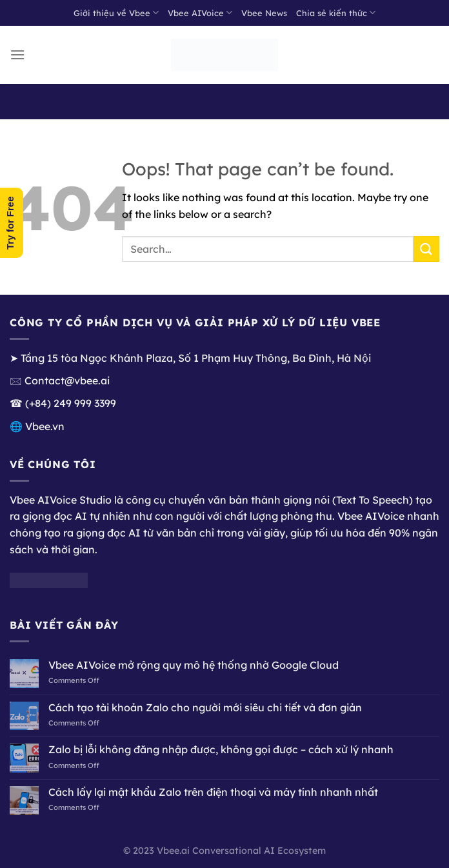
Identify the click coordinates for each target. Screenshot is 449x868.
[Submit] (426, 249)
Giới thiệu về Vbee (116, 13)
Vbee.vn (45, 426)
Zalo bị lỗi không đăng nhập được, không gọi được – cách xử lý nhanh (221, 750)
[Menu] (17, 54)
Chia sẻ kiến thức (336, 13)
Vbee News (264, 13)
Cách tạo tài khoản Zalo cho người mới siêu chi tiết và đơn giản (205, 708)
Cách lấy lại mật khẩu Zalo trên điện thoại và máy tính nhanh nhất (213, 792)
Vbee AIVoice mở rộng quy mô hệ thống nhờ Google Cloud (194, 665)
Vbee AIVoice (200, 13)
